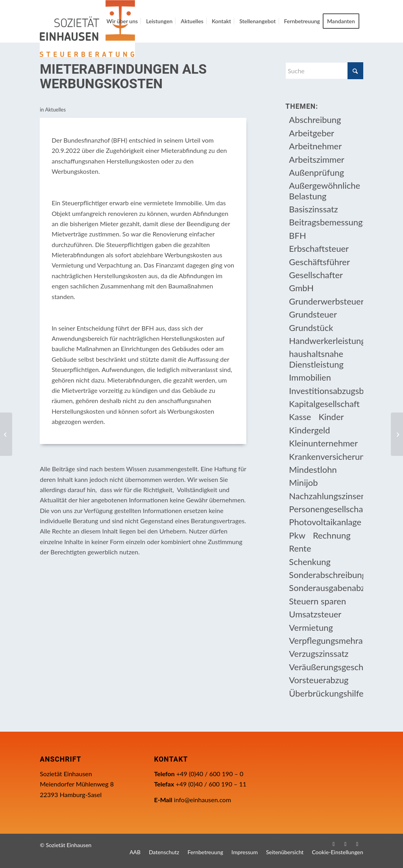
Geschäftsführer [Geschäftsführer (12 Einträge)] (319, 262)
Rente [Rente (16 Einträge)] (300, 548)
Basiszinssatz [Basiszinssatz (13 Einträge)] (313, 209)
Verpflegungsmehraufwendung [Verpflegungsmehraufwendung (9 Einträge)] (326, 640)
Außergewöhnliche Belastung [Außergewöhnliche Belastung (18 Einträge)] (324, 191)
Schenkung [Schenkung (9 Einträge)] (310, 562)
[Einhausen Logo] (87, 29)
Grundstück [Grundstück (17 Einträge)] (311, 328)
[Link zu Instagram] (346, 844)
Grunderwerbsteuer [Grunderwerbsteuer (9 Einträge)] (326, 301)
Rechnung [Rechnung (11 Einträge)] (332, 535)
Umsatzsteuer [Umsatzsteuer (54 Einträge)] (315, 614)
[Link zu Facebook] (334, 844)
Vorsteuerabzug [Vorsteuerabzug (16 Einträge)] (319, 680)
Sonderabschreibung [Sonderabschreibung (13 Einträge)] (326, 575)
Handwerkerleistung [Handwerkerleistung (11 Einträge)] (326, 341)
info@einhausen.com (202, 800)
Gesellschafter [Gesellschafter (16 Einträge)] (316, 275)
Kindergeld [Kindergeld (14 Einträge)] (309, 430)
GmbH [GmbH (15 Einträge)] (301, 288)
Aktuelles (55, 110)
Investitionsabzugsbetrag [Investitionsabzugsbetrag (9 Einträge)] (326, 391)
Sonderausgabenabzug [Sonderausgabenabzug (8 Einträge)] (326, 588)
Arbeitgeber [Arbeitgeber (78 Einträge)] (311, 133)
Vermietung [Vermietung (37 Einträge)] (311, 627)
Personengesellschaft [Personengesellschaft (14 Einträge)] (326, 509)
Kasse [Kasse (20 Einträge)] (300, 417)
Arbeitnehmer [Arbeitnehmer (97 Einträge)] (315, 146)
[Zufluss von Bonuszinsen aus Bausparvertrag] (397, 434)
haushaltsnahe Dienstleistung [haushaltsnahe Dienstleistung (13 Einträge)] (316, 359)
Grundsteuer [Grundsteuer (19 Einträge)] (313, 314)
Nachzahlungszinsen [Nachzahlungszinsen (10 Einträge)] (326, 496)
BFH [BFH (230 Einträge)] (297, 235)
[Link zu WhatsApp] (357, 844)
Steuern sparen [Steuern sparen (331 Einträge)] (317, 601)
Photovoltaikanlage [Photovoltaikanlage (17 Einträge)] (325, 522)
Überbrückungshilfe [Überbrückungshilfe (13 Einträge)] (326, 693)
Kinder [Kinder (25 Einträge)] (331, 417)
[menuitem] (122, 21)
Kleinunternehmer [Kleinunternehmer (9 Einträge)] (323, 443)
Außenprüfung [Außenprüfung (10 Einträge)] (316, 172)
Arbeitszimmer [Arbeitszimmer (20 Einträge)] (317, 159)
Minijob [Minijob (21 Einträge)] (303, 482)
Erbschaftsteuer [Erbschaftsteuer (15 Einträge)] (319, 248)
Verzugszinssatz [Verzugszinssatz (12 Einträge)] (319, 653)
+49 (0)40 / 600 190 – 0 (210, 774)
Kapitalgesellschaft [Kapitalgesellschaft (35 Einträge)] (324, 404)
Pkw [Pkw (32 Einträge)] (297, 535)
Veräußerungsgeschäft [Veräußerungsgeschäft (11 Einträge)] (326, 667)
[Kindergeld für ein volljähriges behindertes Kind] (6, 434)
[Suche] (324, 71)
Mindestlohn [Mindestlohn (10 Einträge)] (313, 469)
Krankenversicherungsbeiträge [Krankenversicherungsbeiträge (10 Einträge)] (326, 456)
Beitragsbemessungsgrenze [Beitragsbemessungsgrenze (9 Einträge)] (326, 222)
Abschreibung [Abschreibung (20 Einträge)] (315, 120)
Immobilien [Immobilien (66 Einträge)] (310, 377)
